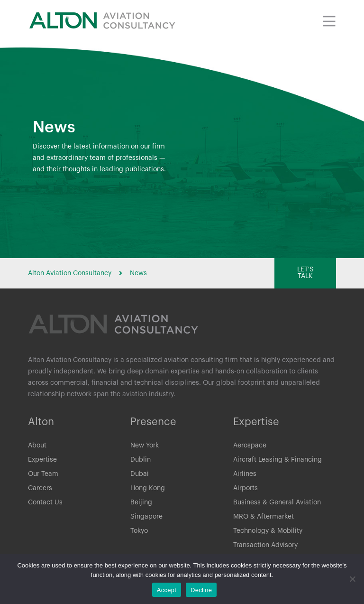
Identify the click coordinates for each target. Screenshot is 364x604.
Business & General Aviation (277, 503)
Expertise (42, 461)
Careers (40, 489)
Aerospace (250, 446)
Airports (246, 489)
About (37, 446)
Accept (167, 590)
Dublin (141, 461)
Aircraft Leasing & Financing (278, 461)
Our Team (43, 475)
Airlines (245, 475)
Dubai (140, 475)
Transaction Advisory (265, 546)
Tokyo (139, 532)
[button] (305, 273)
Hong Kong (148, 489)
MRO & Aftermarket (264, 518)
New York (145, 446)
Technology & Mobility (268, 532)
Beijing (141, 503)
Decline (201, 590)
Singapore (146, 518)
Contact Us (45, 503)
